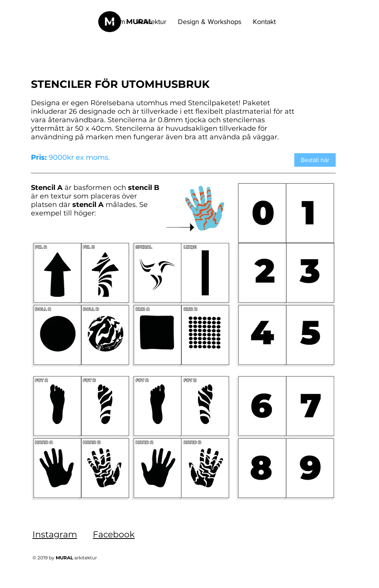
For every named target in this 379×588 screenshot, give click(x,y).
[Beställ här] (315, 160)
